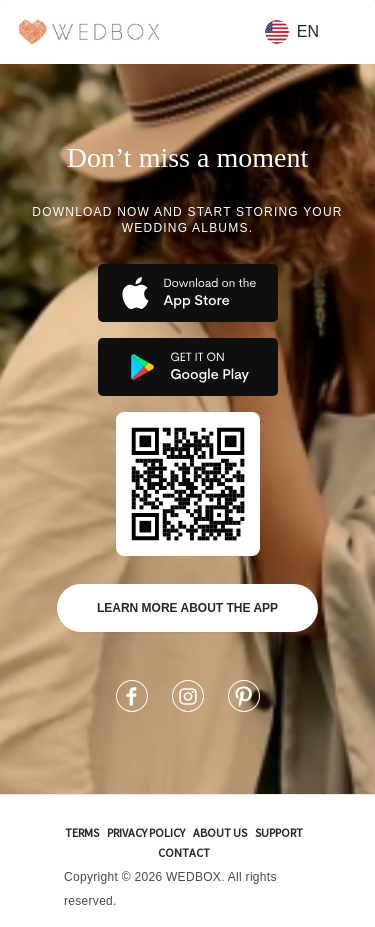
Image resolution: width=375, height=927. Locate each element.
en (292, 32)
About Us (220, 832)
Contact (184, 852)
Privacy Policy (146, 832)
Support (279, 832)
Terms (82, 832)
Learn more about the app (187, 608)
